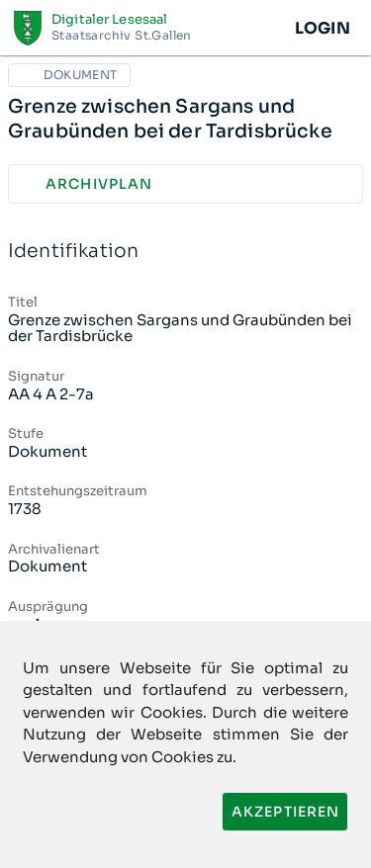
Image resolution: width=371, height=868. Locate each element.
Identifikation (185, 252)
